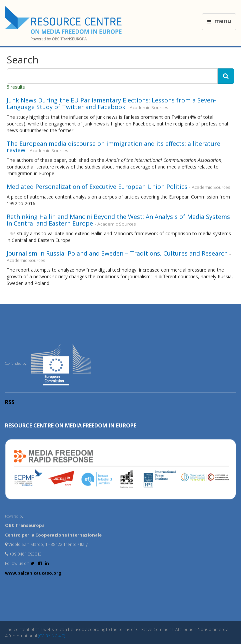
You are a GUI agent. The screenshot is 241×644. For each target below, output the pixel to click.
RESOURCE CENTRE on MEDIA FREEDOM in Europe (71, 425)
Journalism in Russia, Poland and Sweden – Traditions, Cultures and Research (117, 253)
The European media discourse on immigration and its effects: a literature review (113, 147)
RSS (10, 402)
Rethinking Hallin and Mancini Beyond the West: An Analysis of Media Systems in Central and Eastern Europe (118, 220)
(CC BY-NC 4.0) (51, 636)
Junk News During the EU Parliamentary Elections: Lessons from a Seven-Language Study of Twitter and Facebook (111, 103)
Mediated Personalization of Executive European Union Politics (97, 187)
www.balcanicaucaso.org (33, 573)
